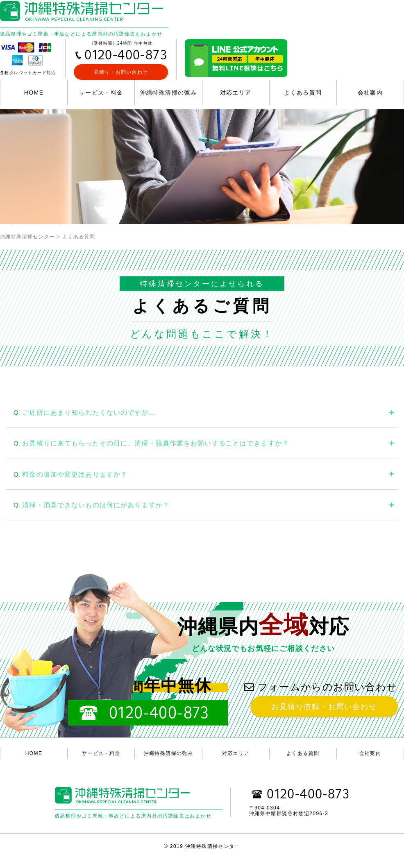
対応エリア (236, 93)
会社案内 (370, 93)
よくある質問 (303, 93)
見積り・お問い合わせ (121, 72)
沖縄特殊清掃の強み (169, 93)
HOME (34, 93)
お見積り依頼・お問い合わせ (324, 707)
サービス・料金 (101, 93)
